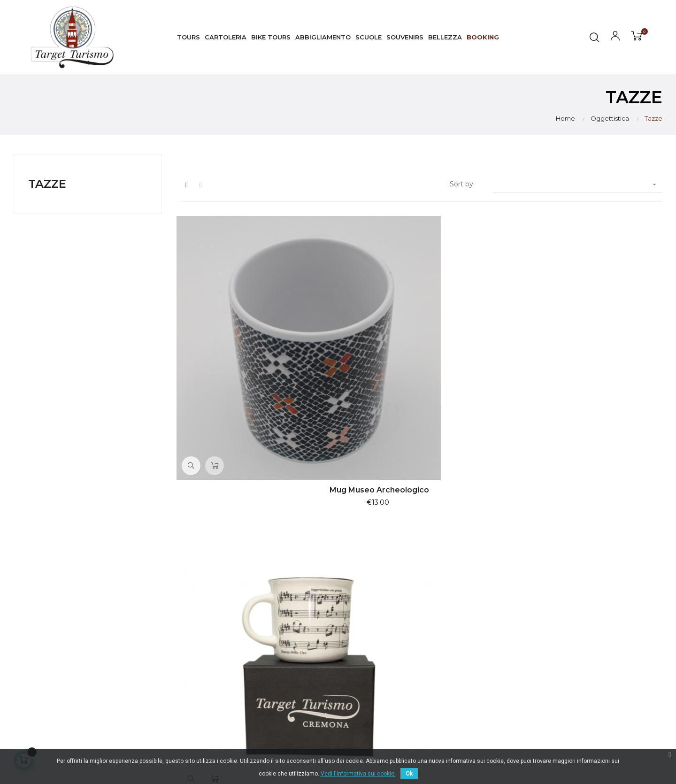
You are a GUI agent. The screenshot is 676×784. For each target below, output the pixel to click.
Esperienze (479, 620)
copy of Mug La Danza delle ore (421, 373)
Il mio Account (597, 663)
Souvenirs (476, 637)
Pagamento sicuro (604, 646)
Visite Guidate (483, 603)
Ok (409, 774)
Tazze (47, 184)
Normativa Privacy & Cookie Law (619, 607)
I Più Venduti (482, 586)
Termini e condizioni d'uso (616, 629)
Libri (467, 670)
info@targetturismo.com (276, 645)
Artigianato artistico (493, 653)
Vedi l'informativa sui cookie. (358, 774)
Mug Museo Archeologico (254, 373)
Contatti (586, 680)
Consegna (590, 586)
